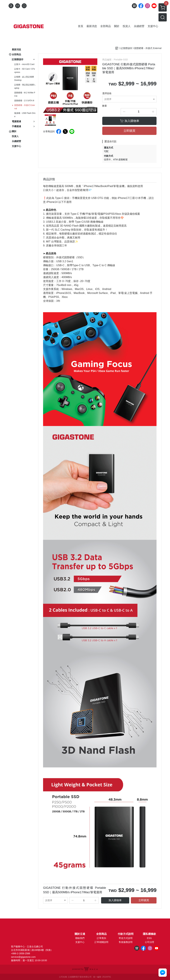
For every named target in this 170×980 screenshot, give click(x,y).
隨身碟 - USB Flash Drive (25, 115)
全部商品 (101, 934)
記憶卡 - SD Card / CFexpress (25, 71)
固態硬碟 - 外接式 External (25, 107)
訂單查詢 (101, 938)
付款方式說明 (126, 934)
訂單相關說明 (101, 942)
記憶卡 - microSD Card (24, 64)
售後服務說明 (126, 942)
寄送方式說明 (126, 938)
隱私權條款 (149, 934)
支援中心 (80, 942)
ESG (149, 938)
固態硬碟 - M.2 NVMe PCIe (25, 94)
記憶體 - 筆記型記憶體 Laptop (25, 86)
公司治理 (149, 942)
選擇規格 (107, 93)
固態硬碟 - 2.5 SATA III (24, 101)
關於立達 (80, 934)
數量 (105, 106)
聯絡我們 (80, 938)
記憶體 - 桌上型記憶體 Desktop (24, 79)
